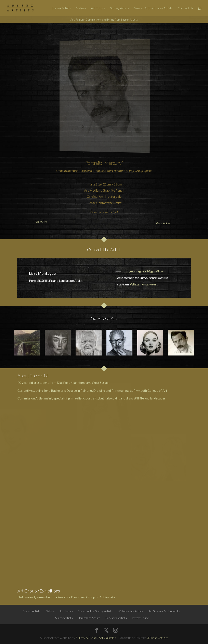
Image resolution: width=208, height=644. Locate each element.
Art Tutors (98, 8)
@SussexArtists (157, 638)
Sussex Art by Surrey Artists (153, 8)
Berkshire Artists (116, 618)
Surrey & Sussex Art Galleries (96, 638)
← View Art (19, 32)
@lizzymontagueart (144, 284)
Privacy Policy (140, 618)
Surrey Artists (120, 8)
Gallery (81, 8)
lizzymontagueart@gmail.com (145, 271)
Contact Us (186, 8)
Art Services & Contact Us (165, 611)
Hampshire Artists (89, 618)
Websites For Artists (131, 611)
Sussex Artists (61, 8)
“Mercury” (113, 163)
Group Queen (143, 171)
